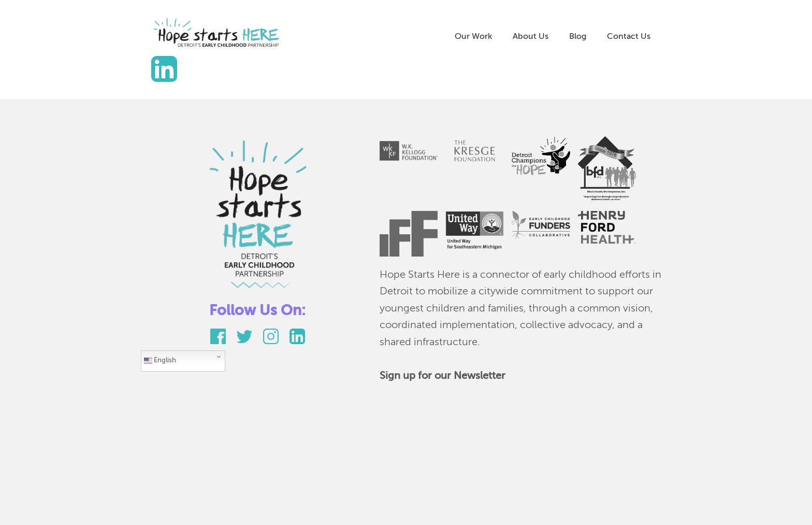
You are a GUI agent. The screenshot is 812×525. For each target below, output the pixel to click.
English (160, 361)
